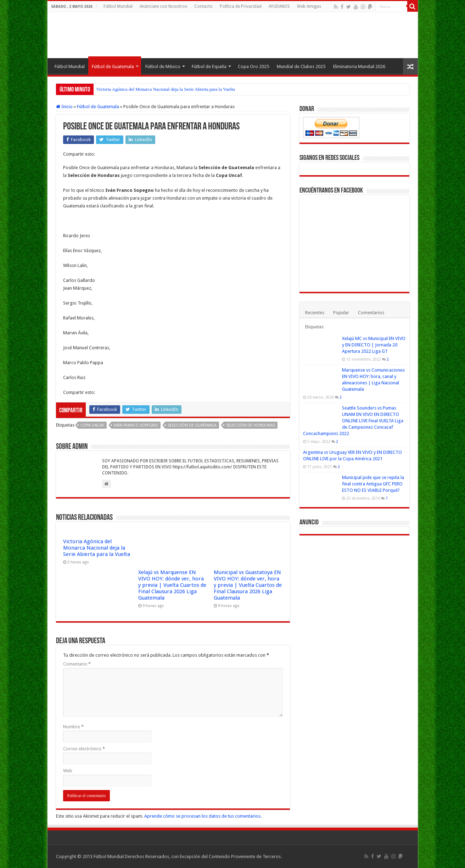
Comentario (77, 664)
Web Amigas (309, 6)
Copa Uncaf (92, 425)
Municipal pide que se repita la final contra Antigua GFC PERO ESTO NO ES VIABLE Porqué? (373, 484)
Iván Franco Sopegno (136, 425)
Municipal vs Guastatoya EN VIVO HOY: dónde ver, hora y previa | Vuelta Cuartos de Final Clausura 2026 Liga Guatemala (248, 585)
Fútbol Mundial (118, 6)
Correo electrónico (84, 749)
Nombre (73, 727)
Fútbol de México (163, 66)
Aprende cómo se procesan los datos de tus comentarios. (203, 816)
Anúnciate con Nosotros (163, 6)
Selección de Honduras (251, 425)
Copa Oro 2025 (253, 66)
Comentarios (371, 313)
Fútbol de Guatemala (113, 66)
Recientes (315, 313)
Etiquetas (314, 327)
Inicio (64, 107)
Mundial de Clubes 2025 (301, 66)
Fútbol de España (209, 66)
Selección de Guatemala (192, 425)
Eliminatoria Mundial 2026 (359, 66)
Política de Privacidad (241, 6)
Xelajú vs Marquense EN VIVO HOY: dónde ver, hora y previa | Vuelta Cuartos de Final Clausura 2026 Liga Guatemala (172, 585)
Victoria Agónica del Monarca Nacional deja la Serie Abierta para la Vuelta (166, 89)
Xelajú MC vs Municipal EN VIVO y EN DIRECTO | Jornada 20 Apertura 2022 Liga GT (374, 345)
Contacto (203, 6)
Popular (341, 313)
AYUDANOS (279, 6)
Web (68, 771)
